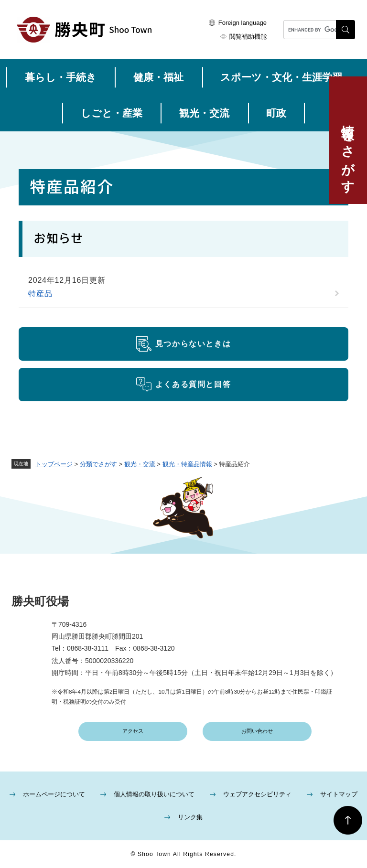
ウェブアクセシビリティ (257, 794)
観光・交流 (204, 113)
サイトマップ (339, 794)
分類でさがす (98, 464)
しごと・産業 (112, 113)
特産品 (40, 294)
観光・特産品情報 (187, 464)
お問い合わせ (257, 731)
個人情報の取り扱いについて (154, 794)
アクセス (133, 731)
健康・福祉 (158, 77)
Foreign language (243, 23)
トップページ (54, 464)
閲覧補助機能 (248, 37)
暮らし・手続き (61, 77)
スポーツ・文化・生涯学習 (281, 77)
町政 (276, 113)
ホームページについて (54, 794)
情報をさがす (348, 151)
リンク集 (190, 817)
